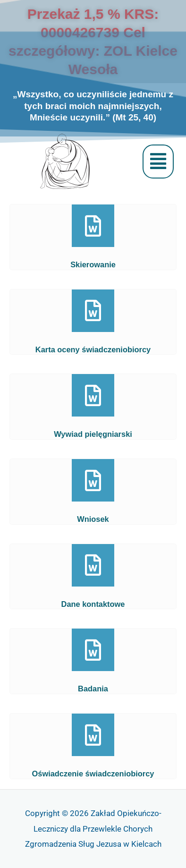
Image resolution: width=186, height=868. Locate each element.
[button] (158, 162)
